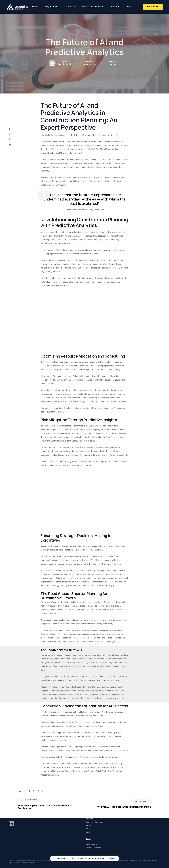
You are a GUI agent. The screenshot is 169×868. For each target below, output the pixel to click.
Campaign (113, 64)
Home (35, 7)
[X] (12, 134)
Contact (89, 832)
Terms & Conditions (94, 848)
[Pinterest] (12, 139)
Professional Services (93, 7)
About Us (71, 7)
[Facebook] (12, 129)
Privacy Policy (92, 844)
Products (115, 7)
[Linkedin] (12, 145)
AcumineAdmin (65, 64)
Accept (112, 858)
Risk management (48, 426)
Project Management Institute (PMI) (60, 722)
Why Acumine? (52, 7)
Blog (129, 7)
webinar (110, 764)
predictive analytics (81, 177)
